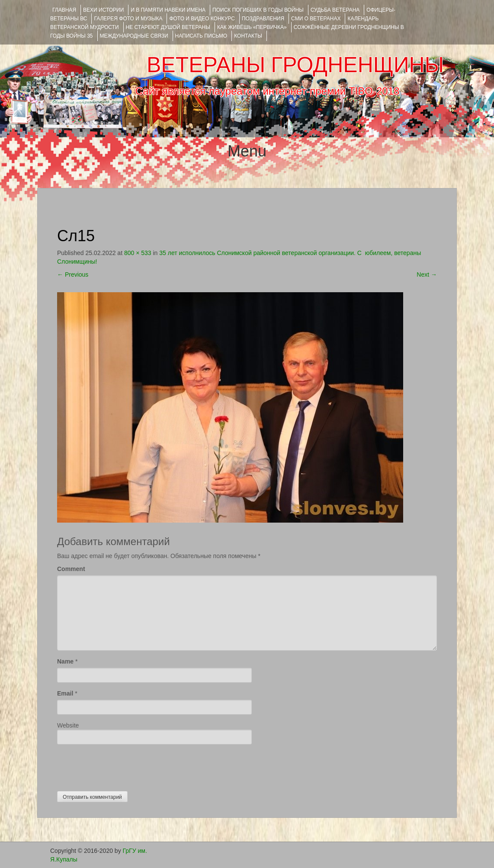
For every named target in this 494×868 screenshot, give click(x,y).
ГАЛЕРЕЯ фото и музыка (128, 19)
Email (65, 693)
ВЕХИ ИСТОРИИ (103, 10)
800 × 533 (138, 253)
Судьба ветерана (335, 10)
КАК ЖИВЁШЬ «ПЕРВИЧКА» (252, 27)
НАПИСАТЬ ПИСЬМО (201, 36)
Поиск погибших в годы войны (258, 10)
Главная (64, 10)
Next (427, 274)
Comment (71, 569)
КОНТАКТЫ (248, 36)
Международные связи (134, 36)
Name (65, 661)
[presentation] (123, 766)
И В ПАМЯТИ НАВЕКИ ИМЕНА (168, 10)
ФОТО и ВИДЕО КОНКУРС (202, 19)
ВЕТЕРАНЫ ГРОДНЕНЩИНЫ (295, 65)
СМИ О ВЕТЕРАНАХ (316, 19)
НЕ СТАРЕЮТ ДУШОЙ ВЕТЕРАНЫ (168, 27)
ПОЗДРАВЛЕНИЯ (263, 19)
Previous (73, 274)
